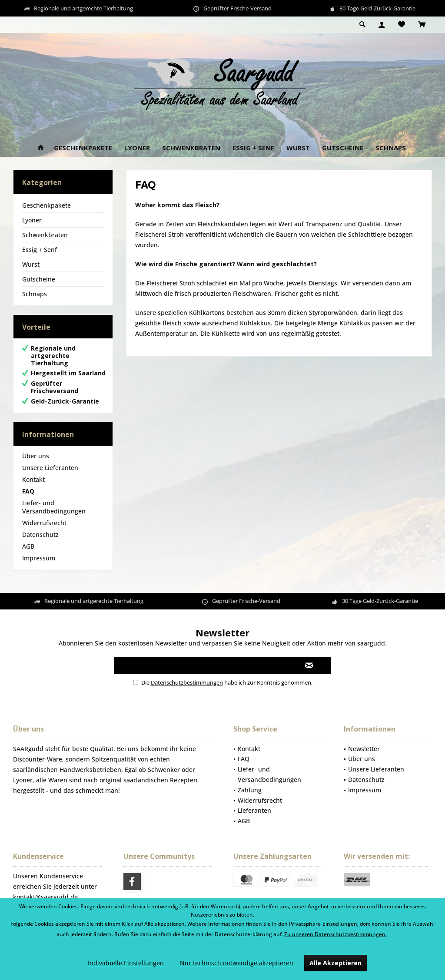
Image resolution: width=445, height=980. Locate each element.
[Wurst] (298, 148)
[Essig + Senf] (253, 148)
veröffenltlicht (207, 234)
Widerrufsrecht (44, 523)
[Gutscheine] (343, 148)
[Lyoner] (137, 148)
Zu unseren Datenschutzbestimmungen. (335, 934)
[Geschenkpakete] (83, 148)
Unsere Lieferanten (50, 468)
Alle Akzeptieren (335, 963)
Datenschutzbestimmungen (187, 682)
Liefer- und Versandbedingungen (54, 507)
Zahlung (250, 790)
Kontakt (33, 479)
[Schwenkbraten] (191, 148)
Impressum (39, 558)
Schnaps (35, 294)
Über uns (36, 456)
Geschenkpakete (46, 205)
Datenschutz (40, 535)
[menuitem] (422, 25)
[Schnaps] (391, 148)
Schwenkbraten (45, 235)
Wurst (31, 264)
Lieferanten (254, 810)
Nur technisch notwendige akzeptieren (237, 963)
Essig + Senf (40, 250)
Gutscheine (39, 279)
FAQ (28, 491)
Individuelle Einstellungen (126, 963)
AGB (28, 546)
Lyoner (32, 220)
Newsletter (364, 749)
